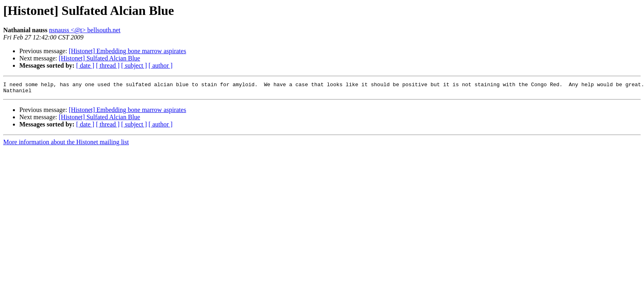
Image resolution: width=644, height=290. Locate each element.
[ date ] (85, 65)
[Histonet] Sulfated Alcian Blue (99, 58)
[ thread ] (108, 65)
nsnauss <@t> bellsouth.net (85, 30)
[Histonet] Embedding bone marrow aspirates (127, 51)
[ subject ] (134, 65)
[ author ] (161, 65)
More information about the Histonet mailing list (66, 144)
